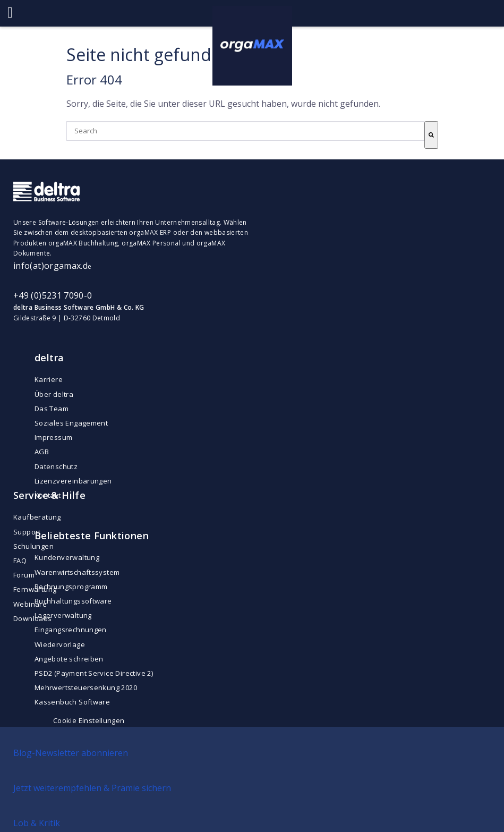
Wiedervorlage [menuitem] (60, 644)
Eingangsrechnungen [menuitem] (71, 630)
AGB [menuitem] (42, 452)
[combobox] (245, 131)
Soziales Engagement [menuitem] (71, 423)
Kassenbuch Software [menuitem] (72, 702)
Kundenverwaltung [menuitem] (67, 557)
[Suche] (431, 135)
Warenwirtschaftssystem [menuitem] (77, 572)
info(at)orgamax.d (50, 266)
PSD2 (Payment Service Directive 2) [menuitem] (94, 673)
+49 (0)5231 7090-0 (53, 295)
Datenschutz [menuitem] (56, 466)
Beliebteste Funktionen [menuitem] (92, 536)
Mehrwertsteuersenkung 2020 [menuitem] (86, 687)
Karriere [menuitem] (49, 379)
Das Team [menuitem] (52, 409)
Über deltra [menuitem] (54, 394)
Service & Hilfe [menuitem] (49, 495)
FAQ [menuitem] (20, 561)
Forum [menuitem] (24, 575)
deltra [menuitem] (49, 358)
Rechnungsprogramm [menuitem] (71, 587)
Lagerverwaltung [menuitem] (63, 615)
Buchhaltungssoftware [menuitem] (73, 601)
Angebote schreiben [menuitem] (69, 659)
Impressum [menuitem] (54, 437)
